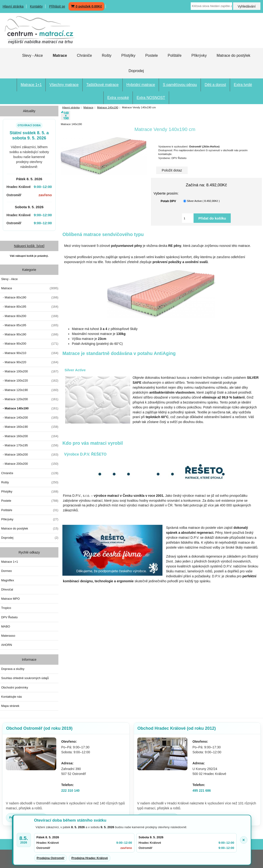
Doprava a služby (13, 669)
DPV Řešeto (9, 617)
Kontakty (36, 6)
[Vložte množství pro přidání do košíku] (188, 218)
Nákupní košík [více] (29, 246)
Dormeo (6, 571)
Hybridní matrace (141, 85)
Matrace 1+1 (31, 85)
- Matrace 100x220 (30, 381)
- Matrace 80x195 (30, 307)
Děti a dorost (215, 85)
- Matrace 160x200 (30, 436)
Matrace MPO (10, 599)
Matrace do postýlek (233, 55)
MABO (6, 626)
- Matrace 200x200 (30, 464)
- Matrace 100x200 (30, 371)
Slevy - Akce (32, 55)
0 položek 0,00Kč (86, 6)
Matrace (88, 107)
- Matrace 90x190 (30, 334)
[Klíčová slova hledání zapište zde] (211, 6)
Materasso (8, 636)
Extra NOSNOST (151, 98)
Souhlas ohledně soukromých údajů (25, 678)
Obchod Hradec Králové (177, 728)
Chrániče (84, 55)
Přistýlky (128, 55)
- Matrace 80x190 (30, 297)
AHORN (7, 645)
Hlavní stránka (13, 6)
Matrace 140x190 (108, 107)
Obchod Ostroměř (39, 728)
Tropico (6, 608)
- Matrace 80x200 (30, 316)
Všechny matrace (64, 85)
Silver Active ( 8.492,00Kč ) (203, 201)
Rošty (107, 55)
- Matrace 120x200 (30, 399)
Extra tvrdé (243, 85)
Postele (152, 55)
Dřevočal (7, 589)
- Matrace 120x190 (30, 390)
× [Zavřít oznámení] (244, 840)
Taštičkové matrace (103, 85)
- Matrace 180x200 (30, 455)
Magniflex (8, 580)
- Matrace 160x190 (30, 427)
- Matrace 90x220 (30, 362)
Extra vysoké (118, 98)
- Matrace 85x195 (30, 325)
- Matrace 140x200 (30, 418)
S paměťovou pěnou (180, 85)
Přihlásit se (57, 6)
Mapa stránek (10, 706)
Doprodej (136, 71)
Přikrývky (199, 55)
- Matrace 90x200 (30, 344)
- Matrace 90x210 (30, 353)
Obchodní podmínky (15, 687)
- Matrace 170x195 (30, 445)
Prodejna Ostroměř (51, 858)
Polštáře (175, 55)
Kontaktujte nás (12, 697)
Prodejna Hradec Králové (90, 858)
